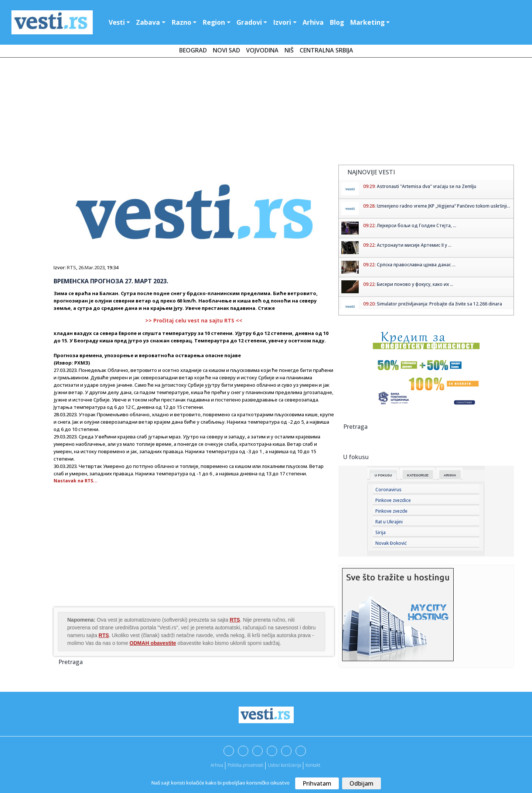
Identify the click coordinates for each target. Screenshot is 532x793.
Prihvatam (317, 783)
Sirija (381, 532)
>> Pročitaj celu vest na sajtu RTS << (194, 320)
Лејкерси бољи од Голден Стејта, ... (417, 225)
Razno (181, 22)
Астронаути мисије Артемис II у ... (414, 245)
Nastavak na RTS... (76, 481)
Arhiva (313, 22)
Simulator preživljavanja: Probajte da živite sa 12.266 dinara (439, 304)
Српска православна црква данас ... (416, 265)
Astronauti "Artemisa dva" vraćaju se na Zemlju (427, 186)
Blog (337, 22)
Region (214, 22)
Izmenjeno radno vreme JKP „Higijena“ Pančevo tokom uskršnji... (444, 206)
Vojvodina (262, 50)
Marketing (367, 22)
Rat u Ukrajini (389, 522)
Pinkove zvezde (391, 511)
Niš (289, 50)
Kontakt (313, 765)
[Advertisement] (266, 113)
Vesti (117, 22)
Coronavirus (388, 490)
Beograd (193, 50)
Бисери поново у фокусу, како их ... (415, 284)
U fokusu (383, 475)
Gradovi (249, 22)
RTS (71, 267)
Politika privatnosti (245, 765)
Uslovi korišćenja (284, 765)
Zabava (148, 22)
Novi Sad (226, 50)
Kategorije (418, 475)
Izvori (282, 22)
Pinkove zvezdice (393, 500)
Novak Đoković (391, 543)
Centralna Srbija (326, 50)
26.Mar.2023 (91, 267)
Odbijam (362, 783)
